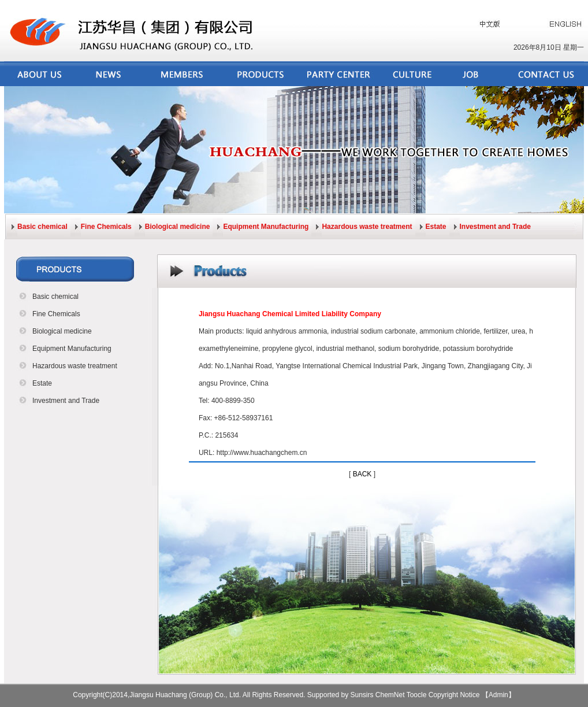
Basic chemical (42, 227)
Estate (436, 227)
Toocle (417, 695)
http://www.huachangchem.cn (262, 453)
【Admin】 (498, 695)
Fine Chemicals (106, 227)
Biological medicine (178, 227)
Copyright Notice (454, 695)
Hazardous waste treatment (367, 227)
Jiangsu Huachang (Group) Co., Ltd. (185, 695)
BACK (362, 474)
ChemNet (390, 695)
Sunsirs (362, 695)
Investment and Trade (495, 227)
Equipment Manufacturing (266, 227)
